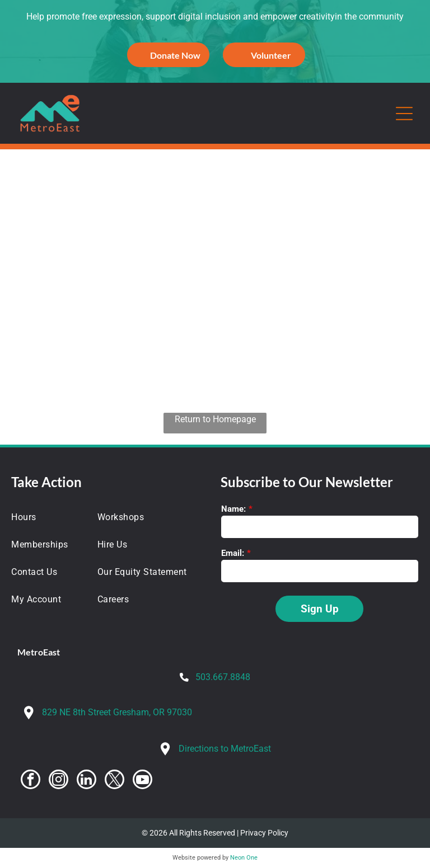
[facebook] (31, 781)
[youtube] (142, 781)
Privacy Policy (264, 833)
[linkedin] (87, 781)
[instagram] (59, 781)
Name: (233, 509)
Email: (233, 553)
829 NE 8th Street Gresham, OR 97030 (117, 712)
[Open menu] (404, 114)
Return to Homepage (215, 419)
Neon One (244, 858)
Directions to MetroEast (225, 749)
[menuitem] (48, 517)
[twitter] (114, 781)
